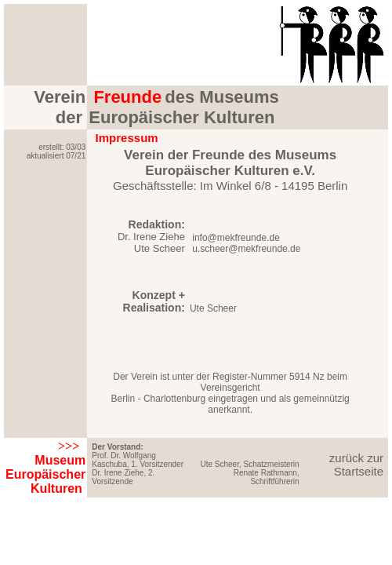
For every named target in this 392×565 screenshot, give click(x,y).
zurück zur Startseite (356, 465)
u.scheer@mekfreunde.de (245, 249)
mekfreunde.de (249, 238)
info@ (203, 238)
